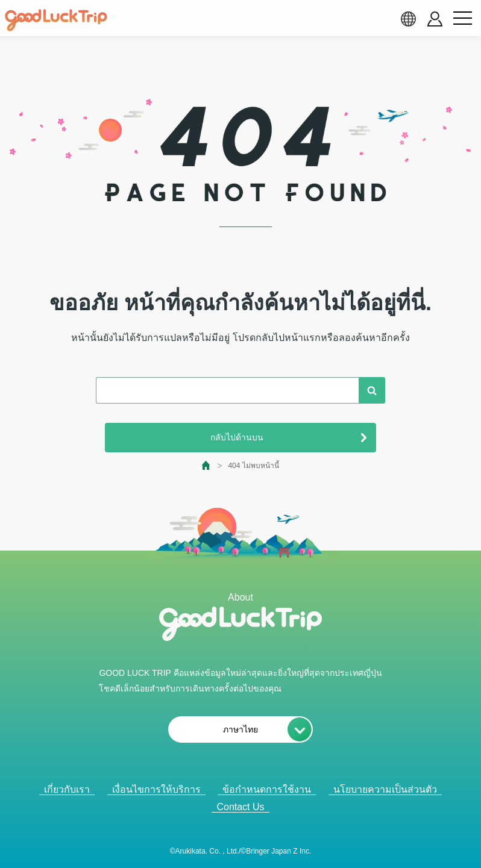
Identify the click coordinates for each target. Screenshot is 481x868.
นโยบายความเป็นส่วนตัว (385, 789)
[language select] (408, 19)
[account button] (435, 19)
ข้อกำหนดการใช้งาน (267, 789)
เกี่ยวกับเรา (67, 789)
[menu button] (462, 19)
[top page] (206, 465)
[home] (56, 20)
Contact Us (240, 807)
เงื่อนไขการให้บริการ (156, 789)
